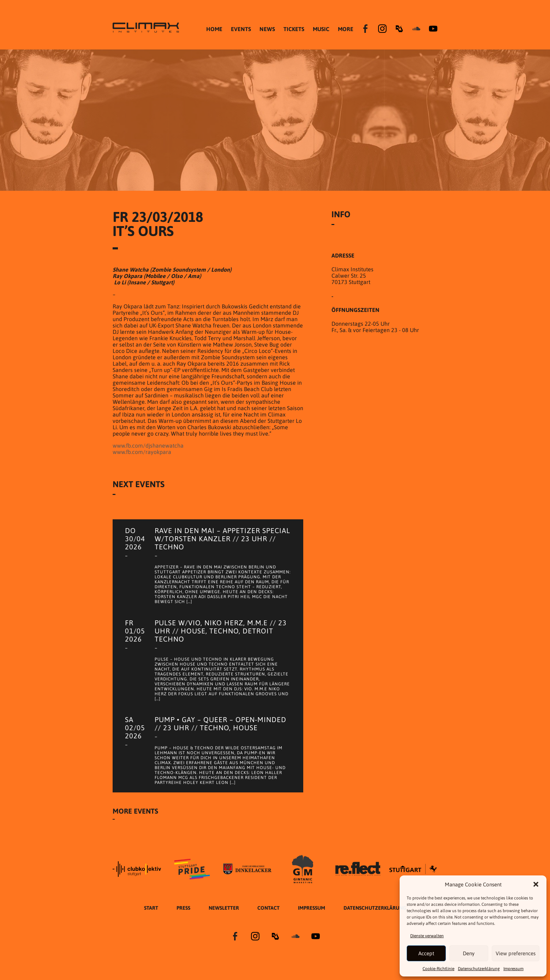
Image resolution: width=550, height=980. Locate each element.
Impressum (513, 969)
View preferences (516, 953)
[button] (536, 884)
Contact (268, 917)
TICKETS (294, 29)
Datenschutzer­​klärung (479, 969)
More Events (135, 820)
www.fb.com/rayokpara (142, 452)
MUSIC (321, 29)
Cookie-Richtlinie (438, 969)
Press (183, 917)
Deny (469, 953)
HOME (214, 29)
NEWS (267, 29)
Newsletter (224, 917)
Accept (426, 953)
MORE (346, 29)
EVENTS (241, 29)
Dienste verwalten (427, 936)
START (151, 917)
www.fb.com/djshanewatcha (148, 445)
